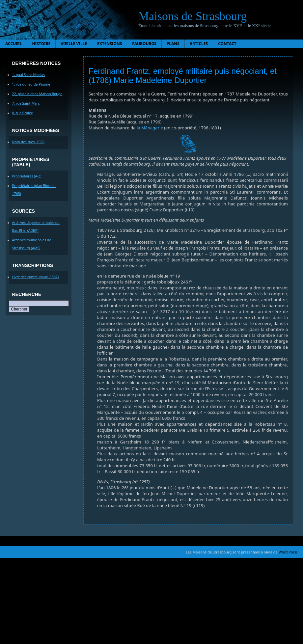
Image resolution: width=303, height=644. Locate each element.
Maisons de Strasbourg (193, 16)
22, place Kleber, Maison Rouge (37, 94)
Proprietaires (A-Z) (27, 176)
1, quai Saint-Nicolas (29, 75)
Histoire (41, 44)
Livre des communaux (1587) (36, 277)
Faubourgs (144, 44)
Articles (199, 44)
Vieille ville (74, 44)
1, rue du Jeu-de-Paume (31, 84)
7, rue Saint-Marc (26, 103)
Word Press (288, 552)
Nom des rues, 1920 (28, 142)
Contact (227, 44)
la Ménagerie (150, 128)
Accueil (14, 44)
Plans (173, 44)
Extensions (110, 44)
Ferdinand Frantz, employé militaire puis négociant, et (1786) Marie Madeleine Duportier (183, 76)
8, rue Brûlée (23, 113)
